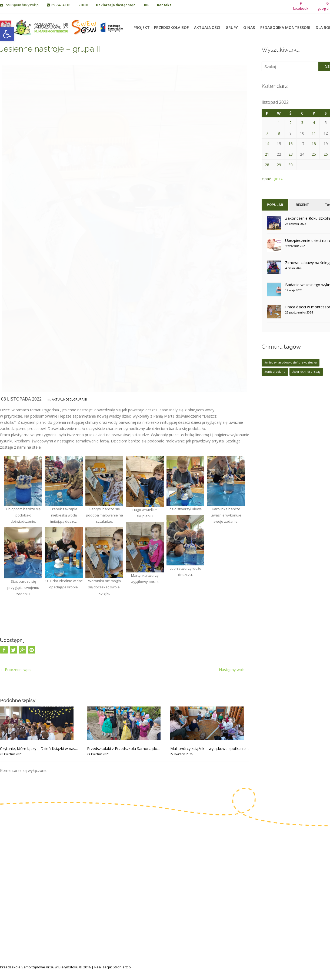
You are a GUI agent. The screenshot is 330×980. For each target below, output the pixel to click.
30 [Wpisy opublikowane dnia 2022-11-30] (291, 165)
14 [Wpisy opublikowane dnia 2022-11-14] (267, 144)
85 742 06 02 (18, 881)
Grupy (232, 24)
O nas (249, 24)
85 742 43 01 (59, 5)
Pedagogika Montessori (285, 24)
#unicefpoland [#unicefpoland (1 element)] (275, 372)
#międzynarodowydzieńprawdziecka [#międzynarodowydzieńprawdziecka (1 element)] (291, 362)
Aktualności (207, 24)
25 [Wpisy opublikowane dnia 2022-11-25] (314, 154)
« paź (266, 179)
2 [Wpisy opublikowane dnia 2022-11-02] (291, 123)
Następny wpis (234, 670)
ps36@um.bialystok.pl (20, 5)
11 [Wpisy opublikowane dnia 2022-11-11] (314, 133)
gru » (278, 179)
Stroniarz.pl (122, 967)
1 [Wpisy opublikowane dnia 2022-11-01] (279, 123)
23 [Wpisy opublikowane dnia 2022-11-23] (291, 154)
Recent (302, 205)
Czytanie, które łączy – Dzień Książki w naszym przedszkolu (39, 749)
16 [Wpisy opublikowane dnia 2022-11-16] (291, 144)
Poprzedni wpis (16, 670)
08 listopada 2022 (21, 399)
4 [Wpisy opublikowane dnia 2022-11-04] (314, 123)
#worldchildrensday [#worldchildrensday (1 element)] (306, 372)
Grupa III (80, 399)
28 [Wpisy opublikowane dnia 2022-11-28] (267, 165)
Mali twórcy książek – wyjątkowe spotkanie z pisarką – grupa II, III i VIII (210, 749)
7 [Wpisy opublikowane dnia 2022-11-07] (267, 133)
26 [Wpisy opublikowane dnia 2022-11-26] (326, 154)
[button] (7, 34)
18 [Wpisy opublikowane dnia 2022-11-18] (314, 144)
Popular (275, 205)
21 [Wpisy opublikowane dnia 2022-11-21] (267, 154)
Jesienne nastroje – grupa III (51, 49)
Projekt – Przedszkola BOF (161, 24)
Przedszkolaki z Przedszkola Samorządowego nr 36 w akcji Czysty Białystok (124, 749)
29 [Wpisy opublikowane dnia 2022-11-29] (279, 165)
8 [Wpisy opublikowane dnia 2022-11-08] (279, 133)
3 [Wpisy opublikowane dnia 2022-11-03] (302, 123)
